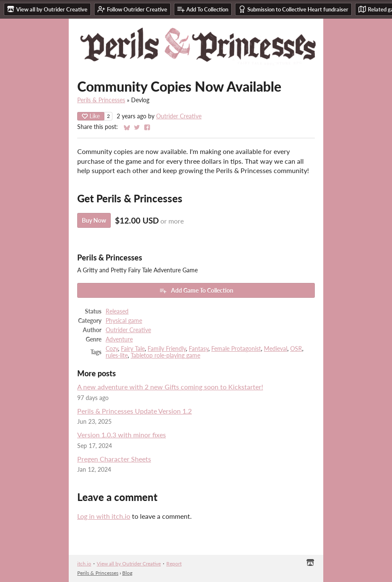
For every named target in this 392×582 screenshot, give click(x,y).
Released (117, 311)
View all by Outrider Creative (129, 564)
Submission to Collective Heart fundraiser (293, 9)
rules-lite (117, 355)
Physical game (124, 321)
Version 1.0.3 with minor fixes (122, 435)
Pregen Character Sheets (114, 459)
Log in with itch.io (104, 516)
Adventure (119, 339)
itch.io (84, 564)
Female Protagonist (236, 349)
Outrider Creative (179, 116)
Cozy (112, 349)
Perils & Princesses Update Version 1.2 (134, 411)
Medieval (276, 349)
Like (91, 116)
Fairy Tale (133, 349)
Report (174, 564)
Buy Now (94, 220)
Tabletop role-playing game (165, 355)
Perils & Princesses (101, 100)
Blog (127, 573)
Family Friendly (167, 349)
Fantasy (199, 349)
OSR (296, 349)
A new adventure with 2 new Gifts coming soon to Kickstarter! (170, 387)
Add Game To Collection (196, 291)
